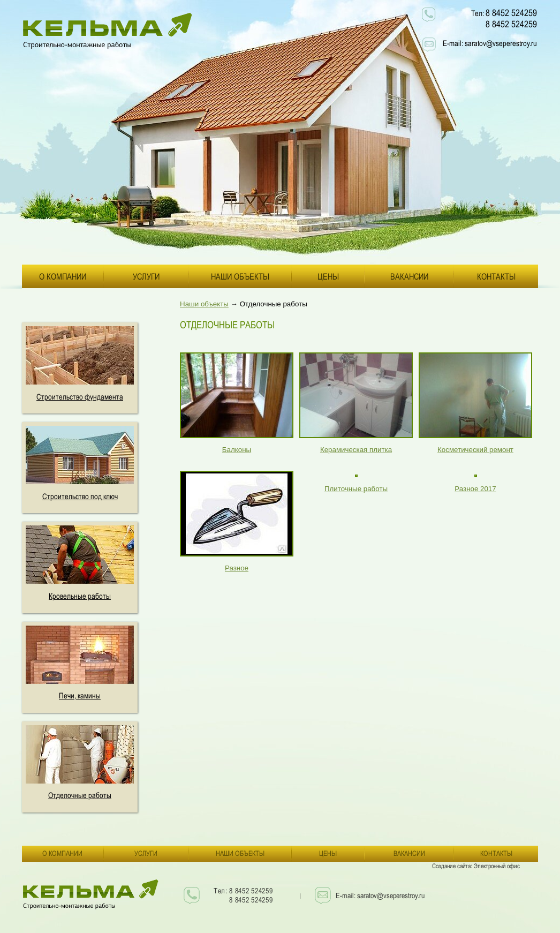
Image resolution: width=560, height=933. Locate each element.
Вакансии (409, 276)
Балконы (237, 450)
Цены (328, 276)
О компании (63, 276)
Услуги (146, 276)
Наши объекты (240, 276)
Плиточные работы (356, 489)
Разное (237, 568)
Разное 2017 (475, 489)
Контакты (496, 276)
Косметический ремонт (475, 450)
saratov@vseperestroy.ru (501, 43)
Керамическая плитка (356, 450)
